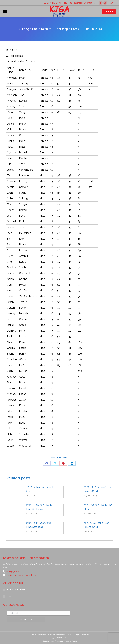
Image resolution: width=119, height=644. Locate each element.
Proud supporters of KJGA (66, 641)
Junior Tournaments (17, 590)
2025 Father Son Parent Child (40, 489)
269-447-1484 (54, 3)
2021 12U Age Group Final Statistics (98, 507)
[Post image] (15, 492)
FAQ (9, 596)
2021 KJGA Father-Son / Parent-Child (97, 525)
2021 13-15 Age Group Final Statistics (39, 525)
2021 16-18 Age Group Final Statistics (39, 507)
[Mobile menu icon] (5, 11)
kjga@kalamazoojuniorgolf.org (82, 3)
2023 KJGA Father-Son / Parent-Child (98, 489)
